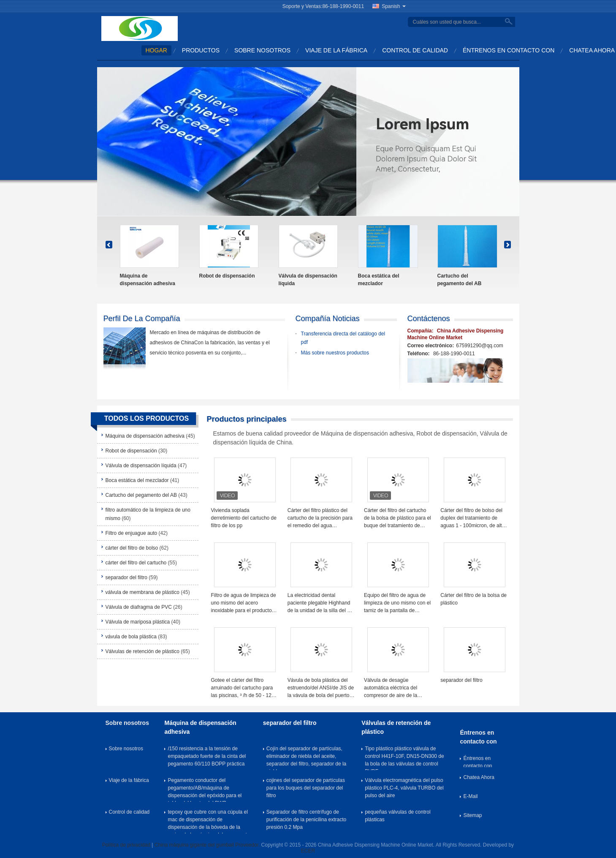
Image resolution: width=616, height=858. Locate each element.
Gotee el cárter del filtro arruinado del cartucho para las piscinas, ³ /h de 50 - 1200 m (244, 688)
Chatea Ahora (592, 50)
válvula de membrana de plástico (142, 592)
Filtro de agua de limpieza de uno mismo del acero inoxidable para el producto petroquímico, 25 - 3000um (244, 603)
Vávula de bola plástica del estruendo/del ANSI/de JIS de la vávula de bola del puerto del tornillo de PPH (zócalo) (321, 688)
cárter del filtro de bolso (132, 548)
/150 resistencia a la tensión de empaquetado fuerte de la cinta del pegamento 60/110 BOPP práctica (207, 756)
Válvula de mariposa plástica (138, 622)
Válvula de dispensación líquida (308, 280)
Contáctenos (429, 319)
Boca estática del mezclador (379, 280)
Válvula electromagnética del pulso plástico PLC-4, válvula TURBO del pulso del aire (404, 788)
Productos (201, 50)
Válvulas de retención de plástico (142, 651)
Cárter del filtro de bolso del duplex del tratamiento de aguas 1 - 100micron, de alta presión (472, 518)
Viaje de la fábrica (336, 50)
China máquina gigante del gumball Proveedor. (208, 845)
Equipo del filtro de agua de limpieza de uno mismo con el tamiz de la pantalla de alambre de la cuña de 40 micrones (397, 603)
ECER (308, 851)
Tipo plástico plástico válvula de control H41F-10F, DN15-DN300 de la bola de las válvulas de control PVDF (404, 758)
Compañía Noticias (328, 319)
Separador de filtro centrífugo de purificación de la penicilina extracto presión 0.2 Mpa (306, 820)
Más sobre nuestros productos (335, 353)
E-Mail (470, 796)
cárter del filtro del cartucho (136, 563)
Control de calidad (415, 50)
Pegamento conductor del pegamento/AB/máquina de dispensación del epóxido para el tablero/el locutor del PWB (205, 790)
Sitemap (472, 815)
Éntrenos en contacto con (509, 50)
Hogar (156, 50)
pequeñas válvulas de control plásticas (398, 816)
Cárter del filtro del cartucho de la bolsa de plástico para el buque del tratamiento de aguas (398, 518)
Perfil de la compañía (142, 319)
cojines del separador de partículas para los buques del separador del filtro (306, 788)
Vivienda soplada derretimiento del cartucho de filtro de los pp (244, 518)
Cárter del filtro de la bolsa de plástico (474, 599)
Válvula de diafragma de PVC (139, 607)
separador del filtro (126, 577)
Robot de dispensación (227, 276)
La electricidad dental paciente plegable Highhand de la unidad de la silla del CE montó (321, 603)
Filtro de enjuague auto (132, 533)
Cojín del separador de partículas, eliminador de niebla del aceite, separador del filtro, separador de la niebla (306, 758)
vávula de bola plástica (131, 637)
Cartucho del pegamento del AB (460, 280)
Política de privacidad (126, 845)
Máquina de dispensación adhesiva (148, 280)
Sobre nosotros (262, 50)
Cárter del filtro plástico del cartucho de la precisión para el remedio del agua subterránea (320, 518)
